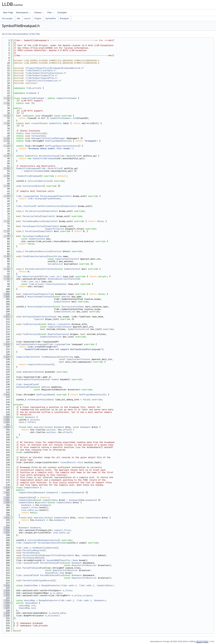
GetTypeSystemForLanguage (31, 344)
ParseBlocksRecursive (38, 251)
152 (7, 420)
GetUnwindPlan (24, 387)
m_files (67, 590)
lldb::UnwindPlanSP (28, 384)
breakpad (31, 93)
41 (7, 141)
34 (7, 123)
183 (7, 497)
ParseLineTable (31, 216)
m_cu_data (56, 593)
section (34, 420)
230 (7, 616)
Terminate (37, 136)
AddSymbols (29, 372)
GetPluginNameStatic (57, 141)
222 (7, 595)
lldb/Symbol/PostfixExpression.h (46, 73)
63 (7, 196)
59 (7, 186)
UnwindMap (29, 600)
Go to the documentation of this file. (21, 34)
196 (7, 530)
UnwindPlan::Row (55, 573)
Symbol (55, 379)
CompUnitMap (31, 585)
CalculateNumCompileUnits (43, 540)
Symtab (40, 372)
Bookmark (30, 417)
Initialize (38, 133)
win (33, 608)
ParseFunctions (34, 211)
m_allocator (52, 616)
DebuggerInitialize (43, 138)
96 (7, 279)
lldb (18, 18)
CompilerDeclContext (67, 259)
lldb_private (34, 88)
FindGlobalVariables (35, 256)
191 (7, 518)
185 (7, 502)
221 (7, 593)
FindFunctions (31, 324)
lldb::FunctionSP (26, 206)
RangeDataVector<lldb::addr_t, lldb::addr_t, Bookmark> (72, 600)
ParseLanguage (48, 196)
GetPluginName (44, 395)
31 (7, 116)
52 (7, 168)
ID (33, 103)
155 (7, 427)
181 (7, 493)
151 (7, 417)
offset (31, 422)
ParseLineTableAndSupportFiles (41, 555)
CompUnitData (31, 488)
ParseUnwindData (32, 558)
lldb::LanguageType (28, 196)
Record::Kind (75, 462)
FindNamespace (50, 357)
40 (7, 138)
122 (7, 344)
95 (7, 276)
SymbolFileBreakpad (33, 98)
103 (7, 297)
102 (7, 294)
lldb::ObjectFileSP (70, 156)
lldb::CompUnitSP (26, 543)
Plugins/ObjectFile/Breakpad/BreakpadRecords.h (55, 68)
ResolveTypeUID (33, 276)
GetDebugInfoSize (38, 400)
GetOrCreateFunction (50, 206)
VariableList (55, 264)
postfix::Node (70, 560)
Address (66, 297)
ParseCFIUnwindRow (33, 568)
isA (24, 116)
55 (7, 176)
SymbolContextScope (45, 317)
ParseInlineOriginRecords (38, 580)
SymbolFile (50, 18)
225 (7, 603)
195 (7, 528)
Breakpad (64, 18)
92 (7, 269)
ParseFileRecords (33, 550)
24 (7, 98)
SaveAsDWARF (53, 560)
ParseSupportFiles (33, 226)
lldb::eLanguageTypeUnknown (44, 199)
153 (7, 422)
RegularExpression (58, 334)
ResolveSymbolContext (40, 297)
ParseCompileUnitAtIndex (52, 543)
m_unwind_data (57, 613)
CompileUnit (65, 196)
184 (7, 500)
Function (56, 251)
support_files (29, 507)
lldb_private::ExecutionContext (48, 284)
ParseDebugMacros (33, 221)
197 (7, 533)
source (27, 18)
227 (7, 608)
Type (19, 276)
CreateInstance (49, 156)
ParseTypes (31, 231)
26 (7, 103)
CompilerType (46, 294)
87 (7, 256)
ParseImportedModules (35, 236)
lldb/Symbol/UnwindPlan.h (41, 78)
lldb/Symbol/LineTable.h (41, 70)
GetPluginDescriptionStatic (62, 146)
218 (7, 585)
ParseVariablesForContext (40, 269)
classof (36, 123)
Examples (62, 12)
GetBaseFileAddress (44, 548)
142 (7, 395)
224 (7, 600)
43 (7, 146)
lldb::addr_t (24, 548)
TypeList (39, 319)
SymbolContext (37, 239)
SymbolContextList (65, 312)
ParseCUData (30, 553)
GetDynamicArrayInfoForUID (63, 279)
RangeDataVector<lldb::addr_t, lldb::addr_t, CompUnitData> (77, 585)
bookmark (51, 493)
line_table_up (29, 510)
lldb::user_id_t (52, 276)
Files (51, 12)
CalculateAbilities (39, 181)
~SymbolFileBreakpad (28, 176)
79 (7, 236)
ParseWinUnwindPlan (51, 575)
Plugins (38, 18)
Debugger (60, 138)
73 (7, 221)
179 (7, 488)
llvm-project (7, 18)
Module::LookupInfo (59, 324)
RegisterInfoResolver (84, 565)
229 (7, 613)
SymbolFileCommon (67, 98)
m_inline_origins (82, 595)
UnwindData (31, 603)
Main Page (8, 12)
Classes (39, 12)
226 (7, 606)
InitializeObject (33, 186)
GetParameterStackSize (30, 379)
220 (7, 590)
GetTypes (28, 317)
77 (7, 231)
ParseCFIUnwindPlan (51, 563)
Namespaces (23, 12)
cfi (33, 606)
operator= (42, 502)
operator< (40, 427)
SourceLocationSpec (73, 307)
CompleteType (30, 294)
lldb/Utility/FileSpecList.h (43, 81)
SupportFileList (55, 229)
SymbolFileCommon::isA (63, 118)
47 (7, 156)
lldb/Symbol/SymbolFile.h (41, 75)
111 (7, 317)
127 (7, 357)
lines (63, 462)
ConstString (55, 256)
